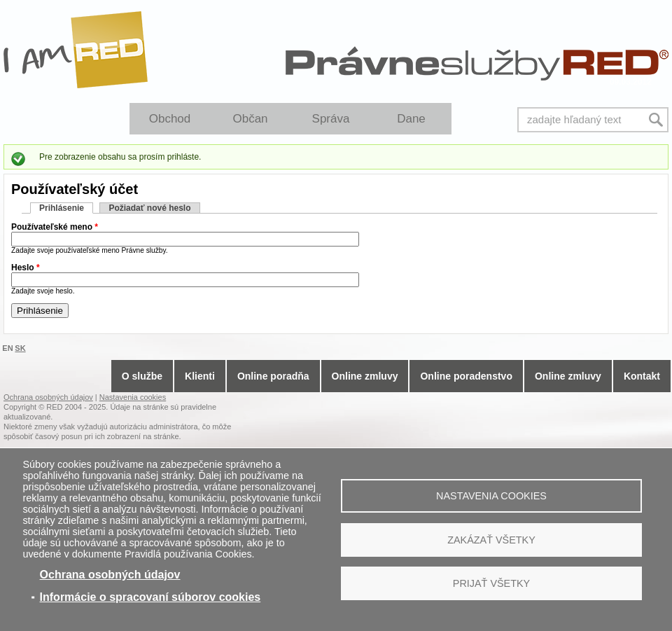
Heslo (26, 268)
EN (7, 348)
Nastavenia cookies (491, 496)
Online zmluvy (365, 376)
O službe (142, 376)
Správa (331, 119)
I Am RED (76, 50)
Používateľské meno (55, 227)
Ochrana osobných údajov (110, 575)
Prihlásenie (66, 208)
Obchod (170, 119)
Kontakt (642, 376)
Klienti (200, 376)
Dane (411, 119)
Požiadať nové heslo (149, 208)
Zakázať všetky (491, 540)
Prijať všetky (491, 583)
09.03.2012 (631, 82)
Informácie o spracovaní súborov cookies (150, 597)
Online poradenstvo (466, 376)
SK (20, 348)
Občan (250, 119)
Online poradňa (273, 376)
